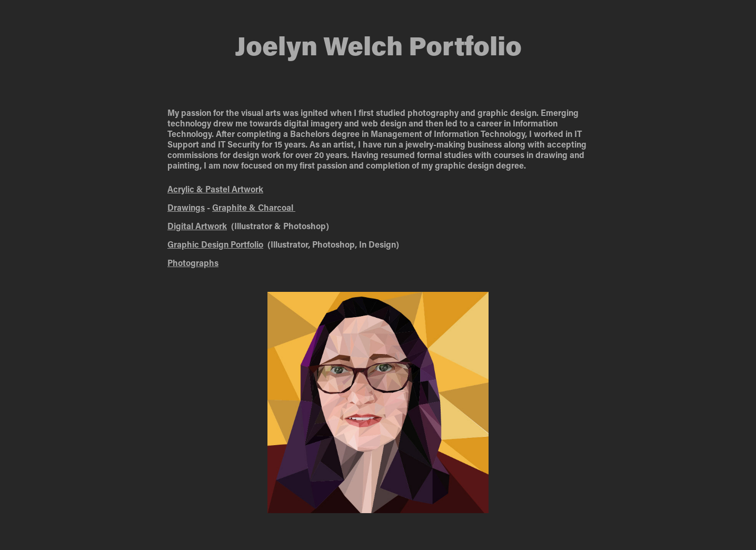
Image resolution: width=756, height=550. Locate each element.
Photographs (193, 263)
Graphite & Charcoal (254, 207)
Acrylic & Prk (215, 189)
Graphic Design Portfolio (215, 244)
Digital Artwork (197, 226)
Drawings (186, 207)
